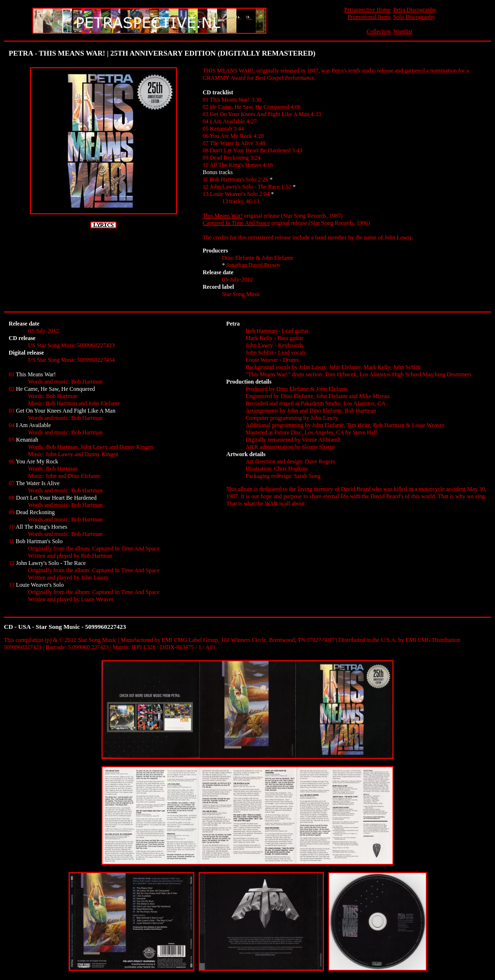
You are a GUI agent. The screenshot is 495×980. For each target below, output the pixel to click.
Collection (379, 31)
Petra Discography (415, 10)
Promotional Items (369, 17)
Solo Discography (414, 17)
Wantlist (403, 31)
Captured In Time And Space (236, 223)
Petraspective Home (367, 10)
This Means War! (223, 216)
